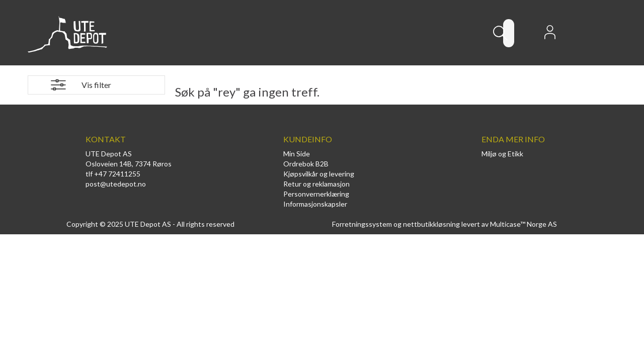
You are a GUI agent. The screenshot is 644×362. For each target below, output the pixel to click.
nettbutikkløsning (431, 224)
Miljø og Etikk (502, 154)
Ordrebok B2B (306, 164)
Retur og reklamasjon (316, 184)
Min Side (297, 154)
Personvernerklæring (316, 194)
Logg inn (550, 35)
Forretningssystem (362, 224)
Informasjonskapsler (315, 204)
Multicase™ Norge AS (524, 224)
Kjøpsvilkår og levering (319, 174)
